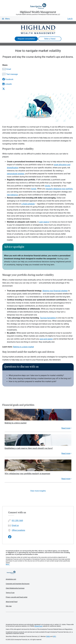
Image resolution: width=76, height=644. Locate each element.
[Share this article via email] (10, 69)
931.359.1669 (17, 521)
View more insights (38, 491)
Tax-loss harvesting (48, 318)
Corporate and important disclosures (18, 584)
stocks (48, 186)
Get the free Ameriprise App (40, 618)
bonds (34, 189)
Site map (9, 606)
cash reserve (44, 222)
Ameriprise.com (11, 579)
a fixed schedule (28, 204)
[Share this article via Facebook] (10, 79)
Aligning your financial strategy (55, 291)
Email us (15, 526)
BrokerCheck (39, 626)
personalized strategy (16, 174)
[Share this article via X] (10, 89)
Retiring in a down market (23, 347)
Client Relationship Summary (15, 588)
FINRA (48, 636)
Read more (66, 428)
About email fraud (12, 602)
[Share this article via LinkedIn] (10, 84)
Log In (70, 19)
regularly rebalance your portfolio (59, 189)
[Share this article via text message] (10, 74)
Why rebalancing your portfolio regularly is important (27, 474)
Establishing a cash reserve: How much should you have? (29, 448)
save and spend (46, 339)
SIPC (55, 636)
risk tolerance (12, 195)
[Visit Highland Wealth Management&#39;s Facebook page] (10, 537)
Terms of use (10, 593)
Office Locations (18, 530)
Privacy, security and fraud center (17, 597)
